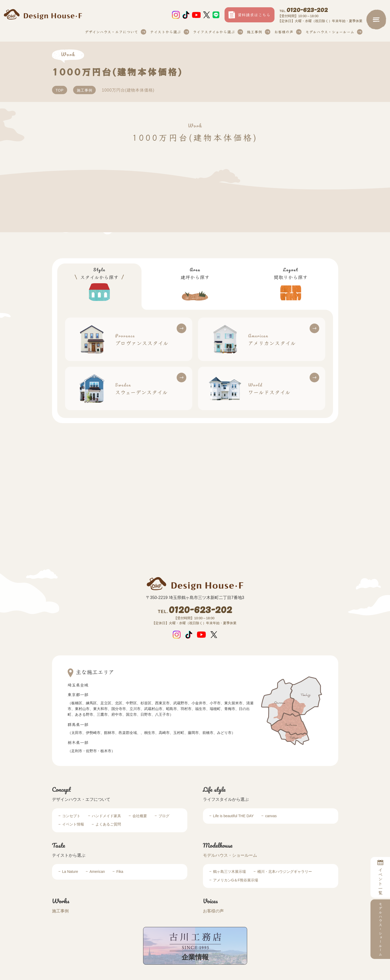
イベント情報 (73, 824)
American (97, 872)
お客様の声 (284, 32)
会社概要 (140, 816)
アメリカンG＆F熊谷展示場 (236, 880)
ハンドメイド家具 (106, 816)
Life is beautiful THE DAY (234, 816)
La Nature (70, 872)
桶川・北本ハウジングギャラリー (285, 872)
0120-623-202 (304, 10)
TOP (60, 90)
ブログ (164, 816)
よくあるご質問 (108, 824)
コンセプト (71, 816)
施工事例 (255, 32)
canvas (271, 816)
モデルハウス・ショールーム (230, 855)
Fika (120, 872)
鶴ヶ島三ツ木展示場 (229, 872)
